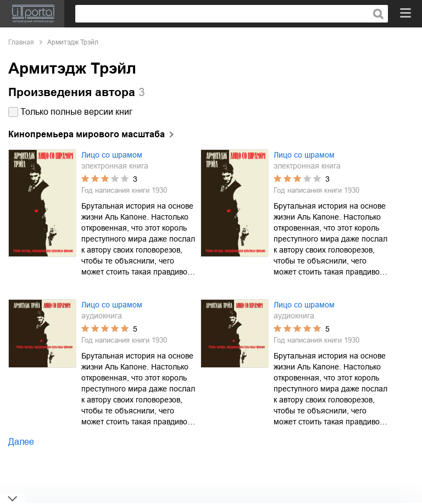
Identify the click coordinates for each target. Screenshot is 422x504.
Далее (21, 442)
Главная (21, 42)
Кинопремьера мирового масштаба (87, 134)
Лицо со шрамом (112, 155)
